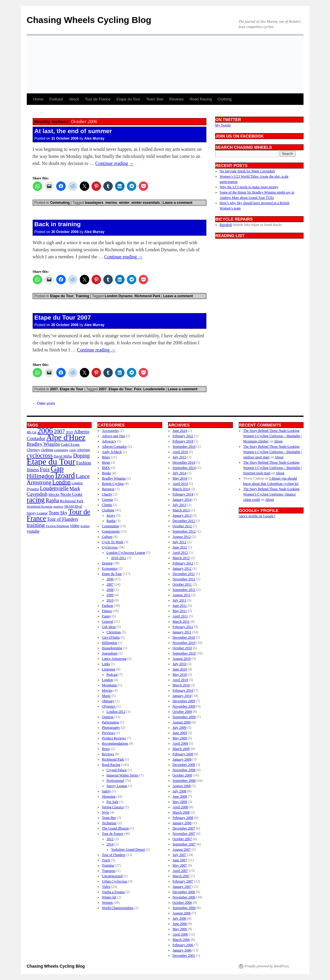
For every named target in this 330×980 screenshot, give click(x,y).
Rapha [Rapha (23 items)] (52, 500)
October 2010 (182, 648)
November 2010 (184, 643)
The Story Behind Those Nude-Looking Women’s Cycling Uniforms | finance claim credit (271, 494)
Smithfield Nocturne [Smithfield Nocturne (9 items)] (40, 506)
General (107, 622)
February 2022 (183, 436)
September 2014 (184, 468)
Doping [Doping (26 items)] (81, 456)
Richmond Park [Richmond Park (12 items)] (72, 501)
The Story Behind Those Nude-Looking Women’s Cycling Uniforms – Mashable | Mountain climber (272, 436)
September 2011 (184, 590)
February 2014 (183, 494)
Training (82, 296)
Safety (106, 791)
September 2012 (184, 531)
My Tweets (223, 125)
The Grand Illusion (115, 828)
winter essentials (146, 203)
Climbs (107, 505)
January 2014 (182, 500)
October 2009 (182, 712)
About (74, 99)
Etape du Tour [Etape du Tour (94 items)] (51, 462)
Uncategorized (112, 876)
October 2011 (182, 584)
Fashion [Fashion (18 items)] (84, 463)
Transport (109, 871)
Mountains (109, 685)
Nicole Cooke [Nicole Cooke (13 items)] (71, 494)
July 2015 (179, 457)
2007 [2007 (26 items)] (59, 431)
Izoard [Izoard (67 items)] (65, 475)
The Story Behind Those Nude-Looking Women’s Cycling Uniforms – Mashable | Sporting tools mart (272, 468)
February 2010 (183, 690)
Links (106, 664)
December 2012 (184, 521)
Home (38, 99)
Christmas (114, 632)
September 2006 (184, 908)
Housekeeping (112, 648)
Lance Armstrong (114, 659)
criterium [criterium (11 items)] (83, 450)
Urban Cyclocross (115, 881)
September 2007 (184, 844)
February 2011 (183, 627)
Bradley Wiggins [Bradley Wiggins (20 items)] (43, 444)
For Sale (112, 802)
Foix (138, 389)
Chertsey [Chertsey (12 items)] (33, 450)
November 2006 (184, 897)
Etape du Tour (128, 99)
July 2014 (179, 473)
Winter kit (109, 897)
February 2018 (183, 441)
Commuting (60, 203)
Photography (111, 728)
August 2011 (181, 595)
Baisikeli (226, 225)
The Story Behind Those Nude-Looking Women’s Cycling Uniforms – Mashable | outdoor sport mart (272, 452)
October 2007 (182, 839)
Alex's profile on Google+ (257, 516)
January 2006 (182, 950)
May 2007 (180, 865)
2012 (110, 839)
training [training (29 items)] (36, 525)
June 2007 (180, 860)
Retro (106, 749)
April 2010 (180, 680)
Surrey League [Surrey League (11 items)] (37, 513)
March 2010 (181, 685)
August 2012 (182, 537)
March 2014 (181, 489)
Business (108, 489)
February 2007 (183, 881)
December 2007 (184, 828)
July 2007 (179, 855)
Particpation (110, 722)
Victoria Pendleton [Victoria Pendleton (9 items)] (57, 526)
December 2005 (184, 956)
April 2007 (180, 871)
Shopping (109, 796)
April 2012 (180, 553)
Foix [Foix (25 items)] (45, 470)
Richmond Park (147, 296)
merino (111, 203)
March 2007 (181, 876)
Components (111, 531)
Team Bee (155, 99)
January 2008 (182, 823)
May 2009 (180, 738)
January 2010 (182, 696)
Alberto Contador (114, 447)
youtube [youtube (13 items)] (33, 531)
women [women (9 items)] (85, 526)
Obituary (108, 701)
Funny (106, 616)
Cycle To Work (112, 542)
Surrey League (117, 786)
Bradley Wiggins (114, 478)
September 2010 (184, 653)
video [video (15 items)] (75, 525)
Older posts (44, 404)
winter (124, 203)
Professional (115, 781)
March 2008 (181, 812)
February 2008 (183, 818)
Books (106, 473)
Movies (107, 690)
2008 (110, 590)
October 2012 (182, 526)
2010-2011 (119, 558)
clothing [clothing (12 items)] (47, 450)
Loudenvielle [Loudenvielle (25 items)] (54, 488)
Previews (108, 733)
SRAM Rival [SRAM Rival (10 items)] (73, 506)
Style (106, 812)
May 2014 (180, 478)
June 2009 (180, 733)
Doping (107, 563)
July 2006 (179, 918)
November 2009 (184, 706)
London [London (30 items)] (62, 482)
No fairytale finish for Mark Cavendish (247, 171)
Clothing (225, 99)
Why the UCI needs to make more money (249, 187)
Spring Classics (113, 807)
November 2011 (184, 579)
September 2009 (184, 717)
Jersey (111, 515)
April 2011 (180, 616)
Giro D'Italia (111, 637)
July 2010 (179, 664)
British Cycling (113, 484)
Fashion (107, 606)
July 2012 (179, 542)
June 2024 (180, 431)
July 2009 (179, 728)
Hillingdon (110, 643)
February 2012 (183, 563)
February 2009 (183, 754)
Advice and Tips (113, 436)
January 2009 (182, 759)
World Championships (118, 908)
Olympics (109, 706)
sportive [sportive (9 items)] (58, 506)
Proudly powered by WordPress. (267, 966)
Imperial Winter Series (123, 775)
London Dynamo (118, 296)
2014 (110, 844)
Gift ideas (109, 627)
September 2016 (184, 447)
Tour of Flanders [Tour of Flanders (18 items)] (62, 519)
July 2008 (179, 791)
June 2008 (180, 796)
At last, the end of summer (73, 131)
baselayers (94, 203)
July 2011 (179, 600)
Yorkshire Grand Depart (128, 850)
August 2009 (182, 722)
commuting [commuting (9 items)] (61, 450)
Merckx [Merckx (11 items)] (54, 495)
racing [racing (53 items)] (36, 500)
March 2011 (181, 622)
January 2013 (182, 515)
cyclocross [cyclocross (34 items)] (40, 455)
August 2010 (182, 659)
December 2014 (184, 462)
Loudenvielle (154, 389)
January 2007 (182, 887)
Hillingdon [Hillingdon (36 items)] (40, 476)
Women (107, 903)
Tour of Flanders (114, 855)
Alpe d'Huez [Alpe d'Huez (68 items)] (66, 437)
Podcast (56, 99)
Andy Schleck (112, 452)
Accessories (110, 431)
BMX (106, 468)
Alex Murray (94, 138)
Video (106, 887)
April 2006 (180, 934)
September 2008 (184, 781)
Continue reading (115, 163)
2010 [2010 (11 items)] (69, 432)
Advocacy (109, 441)
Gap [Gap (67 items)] (57, 469)
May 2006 (180, 929)
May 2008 (180, 802)
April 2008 (180, 807)
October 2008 (182, 775)
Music (106, 696)
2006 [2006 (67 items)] (45, 431)
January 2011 (182, 632)
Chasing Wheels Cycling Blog (89, 20)
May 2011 (180, 611)
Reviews (176, 99)
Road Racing (201, 99)
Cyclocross (110, 547)
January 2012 (182, 569)
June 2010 (180, 669)
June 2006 (180, 924)
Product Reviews (114, 738)
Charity (107, 494)
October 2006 (182, 903)
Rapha (111, 521)
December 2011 (184, 574)
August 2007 (182, 850)
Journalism (110, 653)
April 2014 (180, 484)
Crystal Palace (117, 770)
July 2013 (179, 505)
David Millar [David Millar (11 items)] (63, 456)
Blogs (106, 462)
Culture (107, 537)
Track (106, 860)
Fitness (107, 611)
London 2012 (116, 712)
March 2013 (181, 510)
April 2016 (180, 452)
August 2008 (182, 786)
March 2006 (181, 940)
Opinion (108, 717)
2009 (110, 595)
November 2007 (184, 834)
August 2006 (182, 913)
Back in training (58, 224)
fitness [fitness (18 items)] (33, 470)
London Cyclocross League (126, 553)
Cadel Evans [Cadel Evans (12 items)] (70, 444)
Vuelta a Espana (113, 892)
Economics (110, 569)
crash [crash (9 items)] (72, 450)
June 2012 (180, 547)
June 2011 (180, 606)
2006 (110, 579)
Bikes (106, 457)
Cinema (107, 500)
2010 (110, 600)
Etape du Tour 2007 (63, 317)
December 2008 (184, 765)
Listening (108, 669)
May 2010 (180, 675)
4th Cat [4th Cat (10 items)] (32, 432)
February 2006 (183, 945)
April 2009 (180, 743)
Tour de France (98, 99)
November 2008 (184, 770)
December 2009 (184, 701)
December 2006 (184, 892)
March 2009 (181, 749)
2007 (54, 389)
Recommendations (115, 743)
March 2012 (181, 558)
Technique (109, 823)
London (107, 680)
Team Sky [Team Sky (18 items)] (58, 513)
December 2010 (184, 637)
